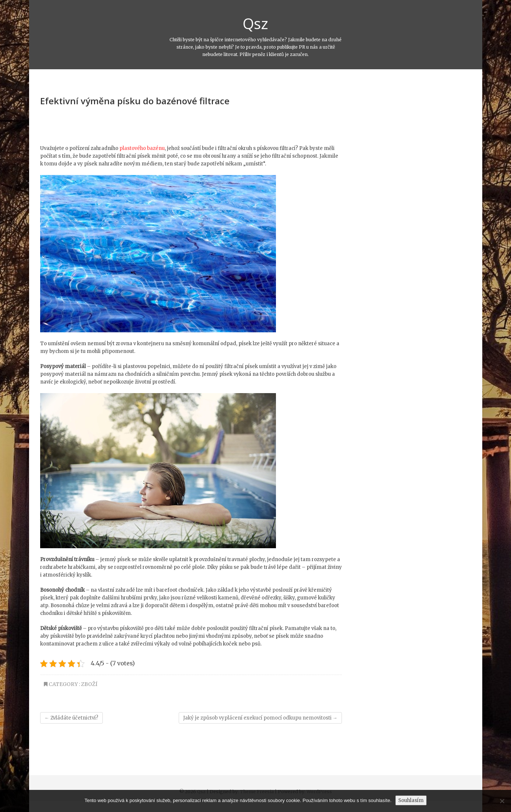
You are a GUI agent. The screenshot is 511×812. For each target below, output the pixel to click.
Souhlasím (411, 800)
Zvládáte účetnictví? (71, 718)
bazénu (156, 148)
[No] (502, 801)
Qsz (255, 24)
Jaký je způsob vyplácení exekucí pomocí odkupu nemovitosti (260, 718)
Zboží (89, 684)
